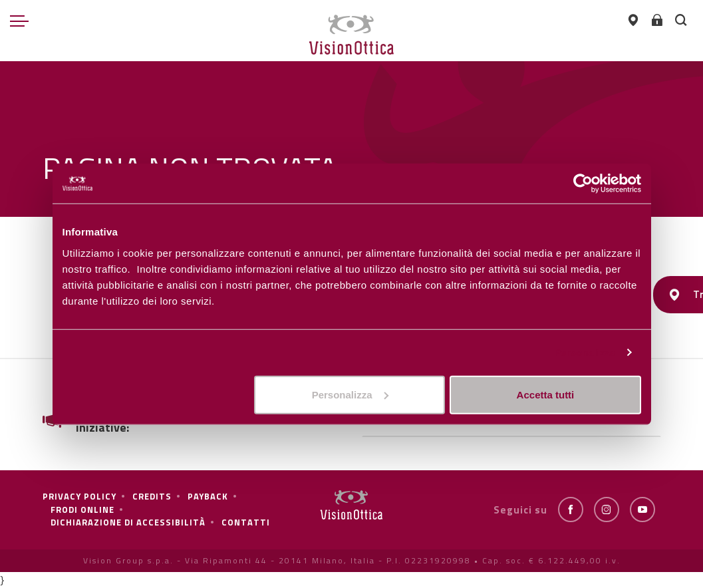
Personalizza (585, 352)
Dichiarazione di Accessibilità (128, 522)
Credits (152, 496)
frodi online (82, 510)
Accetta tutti (546, 394)
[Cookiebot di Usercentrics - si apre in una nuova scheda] (583, 184)
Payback (208, 496)
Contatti (246, 522)
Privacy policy (79, 496)
